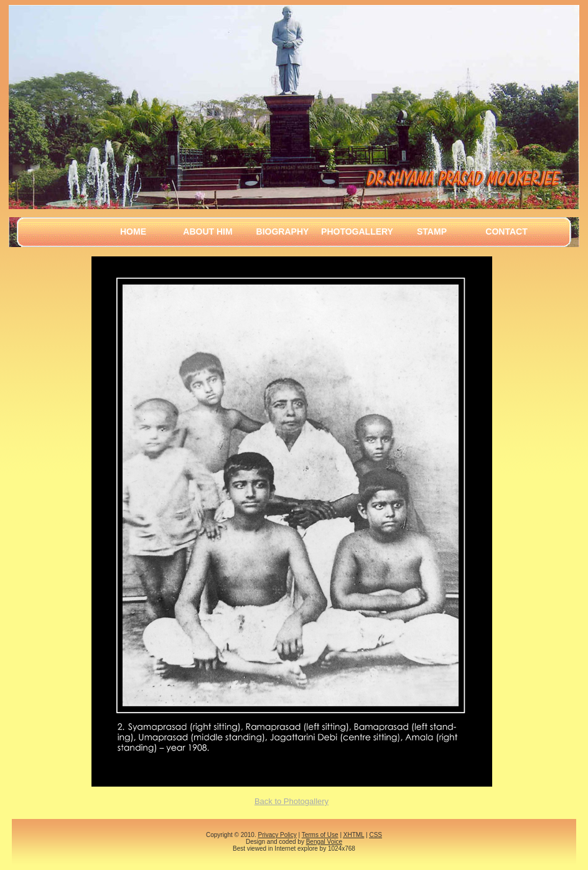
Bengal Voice (324, 842)
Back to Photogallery (292, 801)
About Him (208, 232)
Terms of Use (320, 835)
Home (133, 232)
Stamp (432, 232)
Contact (506, 232)
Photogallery (357, 232)
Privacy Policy (277, 835)
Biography (283, 232)
